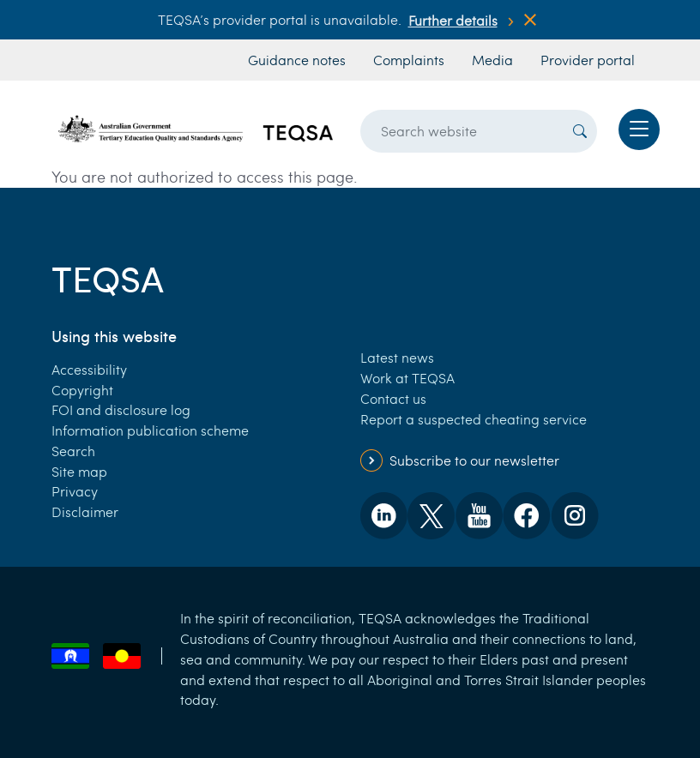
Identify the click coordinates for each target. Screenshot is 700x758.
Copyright (82, 390)
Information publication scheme (150, 430)
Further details (453, 20)
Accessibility (89, 369)
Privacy (75, 491)
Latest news (397, 357)
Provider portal (588, 60)
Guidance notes (297, 60)
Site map (79, 471)
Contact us (393, 398)
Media (492, 60)
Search (73, 451)
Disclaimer (85, 511)
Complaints (409, 60)
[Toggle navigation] (639, 129)
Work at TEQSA (407, 378)
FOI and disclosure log (121, 409)
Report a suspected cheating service (474, 419)
